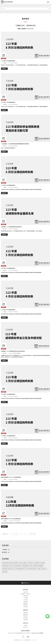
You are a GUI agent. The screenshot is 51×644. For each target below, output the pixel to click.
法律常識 (25, 618)
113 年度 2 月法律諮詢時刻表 (8, 436)
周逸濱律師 (5, 563)
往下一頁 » (33, 534)
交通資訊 (25, 607)
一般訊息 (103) (20, 25)
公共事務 (25, 601)
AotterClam (33, 640)
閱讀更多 (4, 69)
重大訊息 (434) (31, 25)
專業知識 (25, 612)
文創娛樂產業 (25, 566)
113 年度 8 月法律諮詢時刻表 (8, 61)
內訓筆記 (25, 620)
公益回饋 (36, 563)
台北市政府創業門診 (20, 569)
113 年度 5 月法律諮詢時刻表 (8, 268)
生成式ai (44, 569)
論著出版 (25, 603)
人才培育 (25, 599)
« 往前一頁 (5, 534)
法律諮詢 (42, 563)
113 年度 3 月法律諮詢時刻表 (8, 394)
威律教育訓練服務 (38, 566)
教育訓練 (5, 569)
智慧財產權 (17, 566)
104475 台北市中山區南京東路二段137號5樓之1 (19, 633)
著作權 (31, 563)
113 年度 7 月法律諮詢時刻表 (8, 102)
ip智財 (11, 566)
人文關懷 (25, 597)
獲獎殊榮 (25, 596)
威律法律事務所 (14, 563)
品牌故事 (25, 592)
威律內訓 (11, 569)
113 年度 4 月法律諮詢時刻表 (8, 310)
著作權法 (5, 572)
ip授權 (39, 569)
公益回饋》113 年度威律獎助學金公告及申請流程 (13, 351)
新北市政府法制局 (31, 569)
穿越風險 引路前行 (25, 594)
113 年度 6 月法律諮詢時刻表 (8, 185)
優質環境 (25, 605)
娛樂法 (26, 563)
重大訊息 (5, 146)
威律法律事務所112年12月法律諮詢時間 (11, 519)
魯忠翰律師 (5, 566)
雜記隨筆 (25, 614)
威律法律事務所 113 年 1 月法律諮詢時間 (11, 477)
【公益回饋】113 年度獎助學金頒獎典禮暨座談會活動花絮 (15, 144)
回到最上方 (25, 583)
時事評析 (25, 616)
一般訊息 (5, 63)
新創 (31, 566)
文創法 (21, 563)
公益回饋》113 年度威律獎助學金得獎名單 (11, 227)
